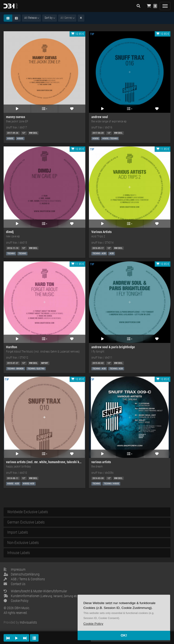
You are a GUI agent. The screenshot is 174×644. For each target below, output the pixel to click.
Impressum (15, 569)
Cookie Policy (16, 601)
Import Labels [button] (18, 532)
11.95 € (163, 149)
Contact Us (14, 584)
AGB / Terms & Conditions (24, 579)
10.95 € (77, 34)
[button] (93, 624)
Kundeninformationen (41, 596)
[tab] (87, 512)
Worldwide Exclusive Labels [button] (28, 512)
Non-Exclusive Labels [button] (23, 543)
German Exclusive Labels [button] (26, 522)
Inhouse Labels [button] (19, 553)
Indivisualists (28, 622)
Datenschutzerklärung (22, 574)
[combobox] (31, 18)
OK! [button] (124, 635)
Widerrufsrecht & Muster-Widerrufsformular (35, 591)
